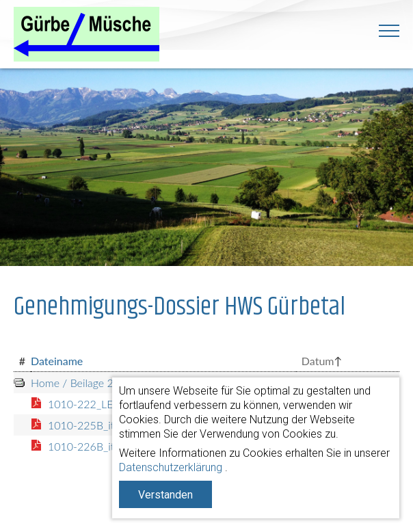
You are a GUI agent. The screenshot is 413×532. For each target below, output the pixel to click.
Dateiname (57, 361)
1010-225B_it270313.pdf (109, 425)
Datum (318, 361)
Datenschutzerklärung (171, 467)
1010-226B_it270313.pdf (109, 446)
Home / (49, 383)
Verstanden (165, 495)
